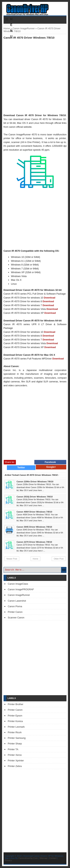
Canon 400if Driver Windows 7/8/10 (34, 512)
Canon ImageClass (18, 584)
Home (7, 28)
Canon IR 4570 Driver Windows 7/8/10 (29, 38)
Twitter (21, 467)
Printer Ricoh (15, 732)
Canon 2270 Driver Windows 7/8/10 (34, 542)
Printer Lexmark (16, 727)
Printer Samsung (17, 738)
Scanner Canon (16, 618)
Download (50, 298)
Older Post (59, 559)
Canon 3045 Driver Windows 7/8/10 (34, 527)
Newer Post (12, 559)
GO (64, 570)
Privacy (8, 860)
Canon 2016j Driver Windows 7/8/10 (35, 497)
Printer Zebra (15, 766)
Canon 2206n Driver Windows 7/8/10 (35, 482)
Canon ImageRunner (24, 28)
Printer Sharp (15, 744)
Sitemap (43, 858)
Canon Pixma (15, 606)
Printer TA (13, 749)
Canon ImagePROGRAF (21, 589)
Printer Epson (15, 716)
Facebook (50, 462)
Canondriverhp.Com (28, 858)
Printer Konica (15, 721)
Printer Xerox (15, 755)
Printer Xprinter (16, 761)
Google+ (51, 467)
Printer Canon (15, 612)
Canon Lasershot (17, 601)
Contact (53, 858)
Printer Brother (16, 704)
